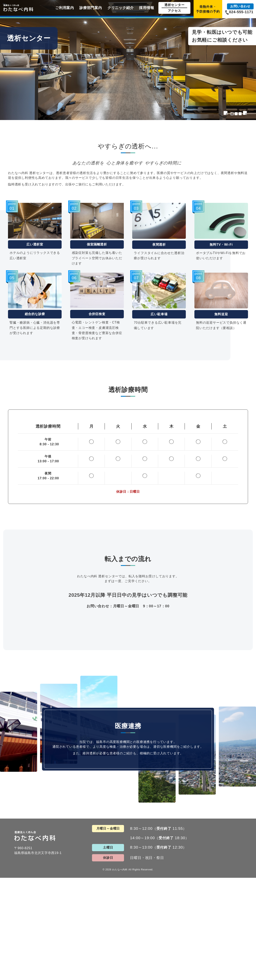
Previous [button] (224, 114)
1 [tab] (232, 114)
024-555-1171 (241, 12)
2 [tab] (236, 114)
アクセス (174, 11)
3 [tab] (240, 114)
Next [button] (248, 114)
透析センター (174, 5)
